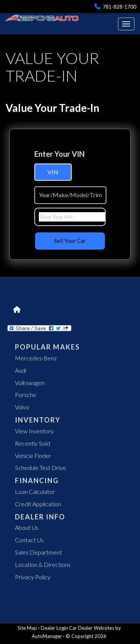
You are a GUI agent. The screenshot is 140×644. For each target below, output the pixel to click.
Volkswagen (30, 383)
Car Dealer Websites (92, 628)
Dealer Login (54, 628)
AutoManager (47, 636)
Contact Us (29, 540)
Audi (21, 370)
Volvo (22, 407)
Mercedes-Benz (36, 358)
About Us (27, 527)
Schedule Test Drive (41, 468)
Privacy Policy (33, 577)
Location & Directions (43, 564)
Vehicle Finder (33, 456)
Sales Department (38, 552)
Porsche (26, 395)
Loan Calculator (35, 492)
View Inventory (34, 431)
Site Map (27, 628)
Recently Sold (32, 443)
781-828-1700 (115, 7)
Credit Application (38, 504)
